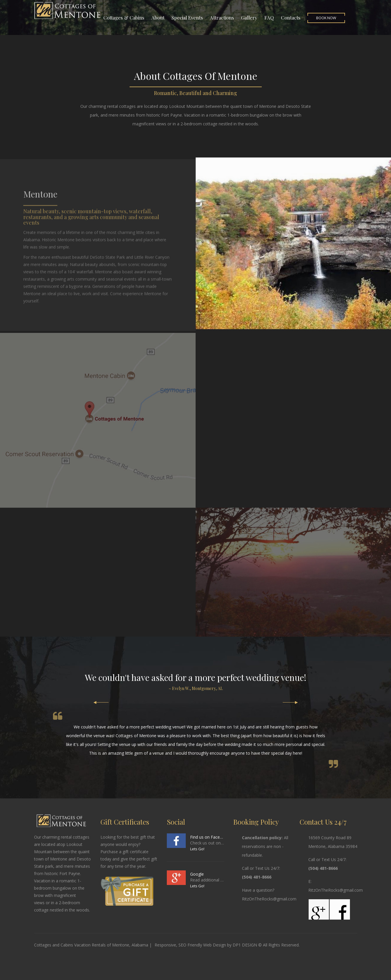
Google (197, 874)
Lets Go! (197, 849)
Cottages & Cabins (124, 17)
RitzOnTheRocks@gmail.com (269, 899)
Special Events (187, 17)
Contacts (291, 17)
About (158, 17)
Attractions (222, 17)
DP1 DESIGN (245, 945)
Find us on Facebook (207, 837)
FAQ (269, 17)
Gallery (249, 17)
